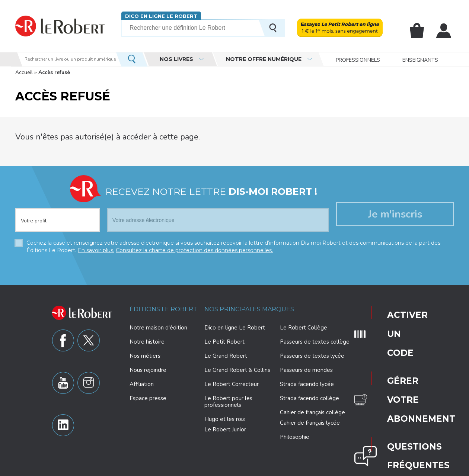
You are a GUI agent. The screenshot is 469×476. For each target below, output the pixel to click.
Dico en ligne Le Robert (158, 16)
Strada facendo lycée (307, 382)
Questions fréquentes (394, 354)
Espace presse (148, 396)
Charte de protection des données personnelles (169, 469)
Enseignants (420, 59)
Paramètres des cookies (253, 469)
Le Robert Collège (304, 325)
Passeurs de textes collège (315, 339)
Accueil (24, 72)
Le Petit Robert (224, 339)
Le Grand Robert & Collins (237, 367)
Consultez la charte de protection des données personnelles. (194, 248)
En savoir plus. (96, 248)
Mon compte (445, 31)
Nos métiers (145, 353)
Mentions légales (304, 469)
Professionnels (358, 59)
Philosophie (295, 434)
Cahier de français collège (312, 410)
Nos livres (176, 59)
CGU (365, 469)
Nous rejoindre (148, 367)
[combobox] (58, 213)
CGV (382, 469)
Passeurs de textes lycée (312, 353)
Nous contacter (393, 376)
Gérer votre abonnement (395, 331)
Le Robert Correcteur (232, 382)
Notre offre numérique (264, 59)
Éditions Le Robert (163, 307)
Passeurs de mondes (306, 367)
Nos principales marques (249, 307)
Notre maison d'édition (158, 325)
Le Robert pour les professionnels (228, 399)
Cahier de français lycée (310, 420)
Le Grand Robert (226, 353)
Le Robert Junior (225, 427)
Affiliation (142, 382)
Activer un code (392, 309)
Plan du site (341, 469)
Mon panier (421, 31)
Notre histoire (147, 339)
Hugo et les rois (225, 416)
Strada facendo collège (310, 396)
